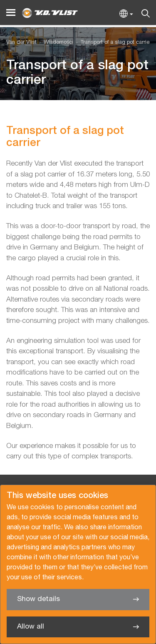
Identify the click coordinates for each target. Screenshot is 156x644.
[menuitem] (55, 43)
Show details (38, 599)
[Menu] (11, 13)
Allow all (31, 627)
